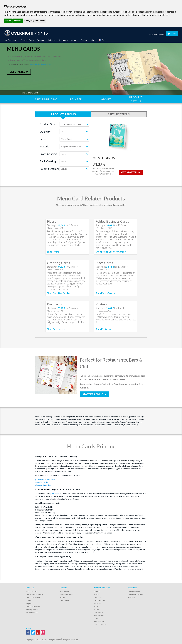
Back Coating (48, 161)
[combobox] (74, 124)
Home (22, 93)
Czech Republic (100, 624)
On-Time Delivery (33, 597)
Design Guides (134, 591)
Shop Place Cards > (105, 293)
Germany (98, 597)
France (97, 594)
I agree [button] (8, 21)
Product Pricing (63, 114)
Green (29, 600)
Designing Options (136, 594)
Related (76, 99)
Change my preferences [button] (34, 21)
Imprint (29, 603)
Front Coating (48, 154)
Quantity (45, 131)
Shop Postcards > (56, 329)
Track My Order (67, 594)
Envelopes (41, 40)
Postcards (64, 40)
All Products (12, 40)
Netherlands (99, 615)
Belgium (97, 603)
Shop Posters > (103, 329)
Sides (43, 139)
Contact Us (65, 600)
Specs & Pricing (46, 99)
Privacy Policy (32, 609)
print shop (55, 494)
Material (45, 146)
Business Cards (27, 40)
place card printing (43, 485)
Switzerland (99, 621)
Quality (84, 40)
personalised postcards (45, 479)
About (106, 99)
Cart (172, 33)
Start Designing (93, 394)
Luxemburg (99, 612)
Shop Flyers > (54, 252)
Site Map (132, 597)
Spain (96, 606)
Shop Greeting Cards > (59, 293)
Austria (97, 591)
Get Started (17, 72)
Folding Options (50, 169)
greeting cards (42, 482)
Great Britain (99, 600)
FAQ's (63, 597)
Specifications (119, 114)
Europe (97, 609)
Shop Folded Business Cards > (111, 252)
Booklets (74, 40)
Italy (96, 618)
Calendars (52, 40)
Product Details (136, 99)
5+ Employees (32, 612)
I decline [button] (18, 21)
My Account (65, 591)
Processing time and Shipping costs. (40, 64)
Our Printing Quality (35, 594)
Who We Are (32, 591)
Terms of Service (33, 606)
